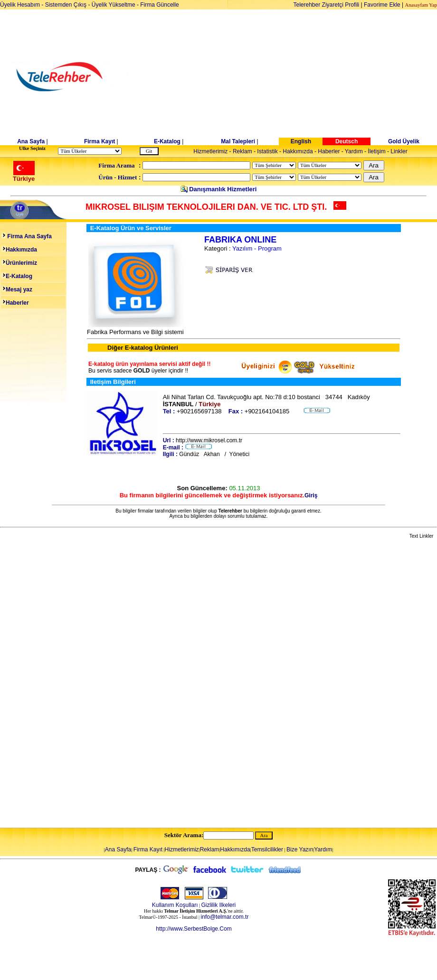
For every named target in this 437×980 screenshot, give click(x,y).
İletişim (376, 151)
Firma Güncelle (159, 5)
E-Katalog (167, 141)
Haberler (329, 151)
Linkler (399, 151)
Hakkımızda (298, 151)
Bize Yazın (300, 849)
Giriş (311, 495)
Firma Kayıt (100, 141)
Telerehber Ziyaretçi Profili (327, 5)
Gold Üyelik (404, 141)
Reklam (242, 151)
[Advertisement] (292, 77)
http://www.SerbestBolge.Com (194, 929)
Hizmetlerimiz (210, 151)
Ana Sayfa (31, 141)
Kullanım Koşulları (175, 905)
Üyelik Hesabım (20, 5)
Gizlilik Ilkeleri (219, 905)
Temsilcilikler (267, 849)
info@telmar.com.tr (225, 917)
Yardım (354, 151)
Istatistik (267, 151)
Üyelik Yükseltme (114, 5)
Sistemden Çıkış (66, 5)
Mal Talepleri (238, 141)
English (301, 141)
